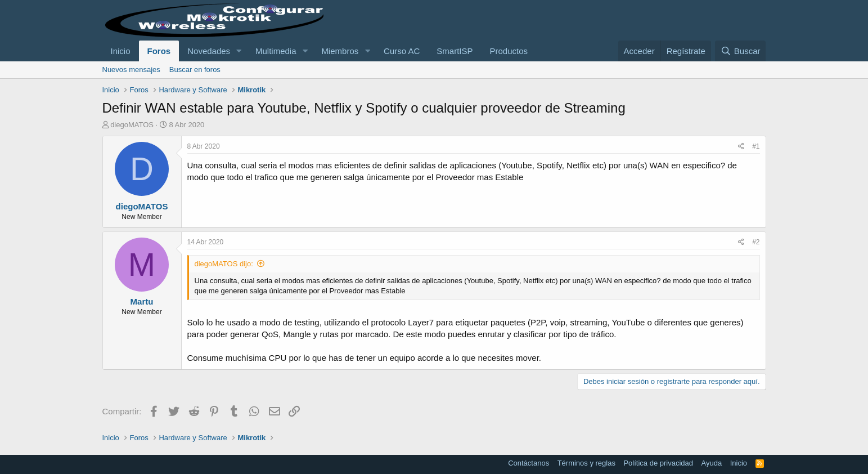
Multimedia (276, 51)
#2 (756, 242)
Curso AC (402, 51)
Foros (159, 51)
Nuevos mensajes (131, 70)
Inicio (121, 51)
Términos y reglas (586, 463)
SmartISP (455, 51)
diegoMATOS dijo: (224, 264)
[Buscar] (740, 51)
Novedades (209, 51)
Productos (509, 51)
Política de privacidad (658, 463)
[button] (239, 51)
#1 (756, 146)
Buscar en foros (195, 70)
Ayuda (712, 463)
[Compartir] (741, 147)
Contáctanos (529, 463)
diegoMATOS (132, 125)
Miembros (340, 51)
